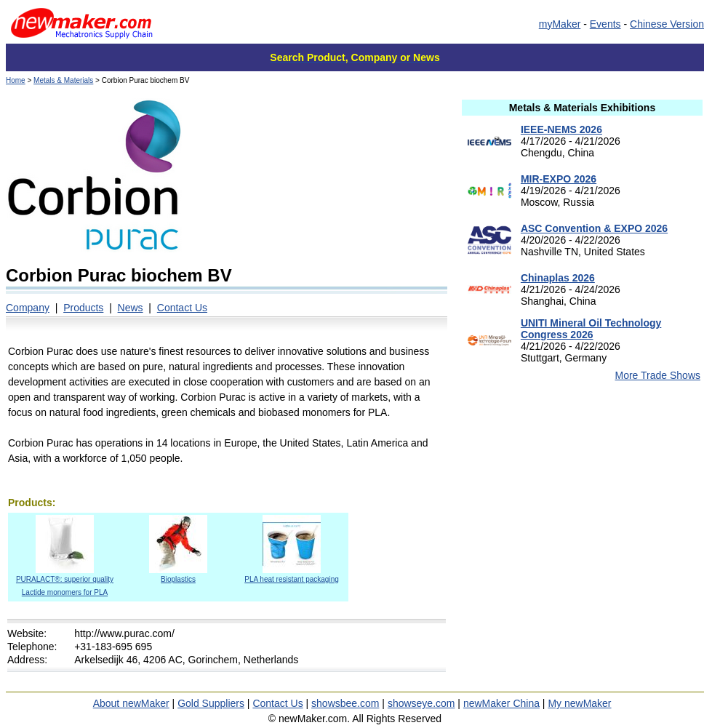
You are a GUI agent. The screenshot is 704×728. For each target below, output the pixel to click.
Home (16, 80)
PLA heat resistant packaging (292, 575)
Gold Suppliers (211, 703)
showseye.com (421, 703)
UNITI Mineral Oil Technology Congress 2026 (591, 329)
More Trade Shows (658, 375)
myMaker (560, 24)
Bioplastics (178, 575)
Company (28, 308)
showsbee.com (345, 703)
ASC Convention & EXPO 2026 (594, 228)
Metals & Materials (63, 80)
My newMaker (579, 703)
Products (83, 308)
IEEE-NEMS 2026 (561, 129)
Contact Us (182, 308)
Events (605, 24)
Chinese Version (667, 24)
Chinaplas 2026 (558, 278)
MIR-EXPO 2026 (559, 179)
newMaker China (501, 703)
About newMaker (131, 703)
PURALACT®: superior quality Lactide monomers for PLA (65, 581)
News (131, 308)
